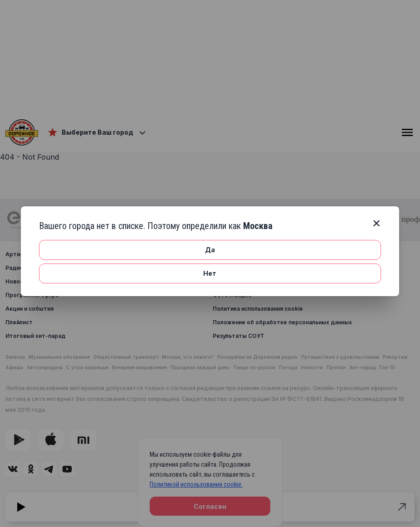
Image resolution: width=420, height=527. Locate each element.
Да (210, 250)
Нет (210, 273)
